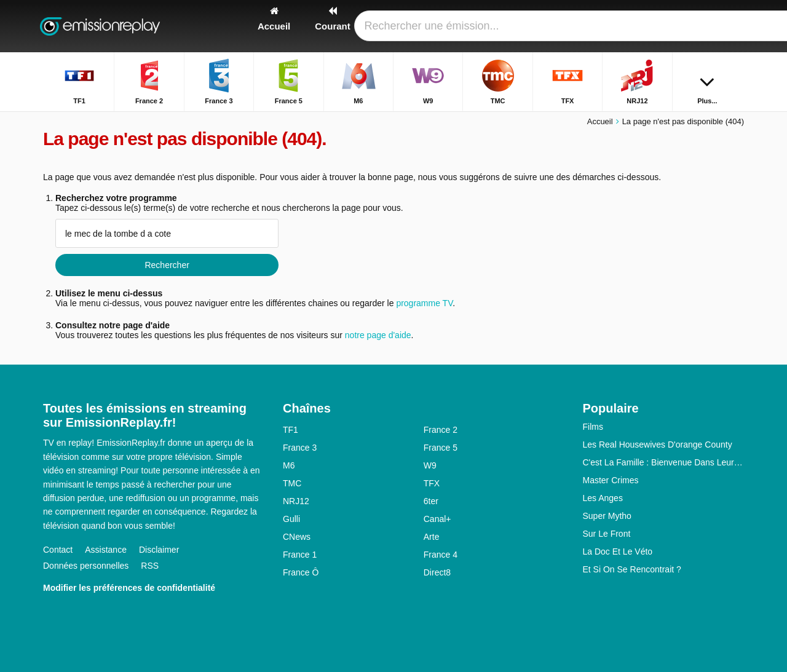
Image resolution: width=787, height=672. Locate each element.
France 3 (300, 448)
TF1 (291, 430)
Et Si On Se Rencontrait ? (632, 569)
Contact (58, 550)
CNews (297, 537)
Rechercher (167, 265)
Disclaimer (159, 550)
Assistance (106, 550)
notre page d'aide (377, 335)
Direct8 (437, 572)
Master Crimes (611, 480)
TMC (292, 483)
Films (593, 427)
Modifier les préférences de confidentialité (129, 588)
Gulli (291, 519)
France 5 (441, 448)
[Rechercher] (730, 26)
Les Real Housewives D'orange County (658, 445)
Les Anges (603, 498)
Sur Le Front (607, 534)
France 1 (300, 555)
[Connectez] (689, 26)
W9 (430, 465)
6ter (431, 501)
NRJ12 (296, 501)
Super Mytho (607, 516)
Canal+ (437, 519)
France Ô (301, 572)
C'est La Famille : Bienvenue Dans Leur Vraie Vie (664, 462)
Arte (432, 537)
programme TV (424, 303)
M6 (289, 465)
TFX (432, 483)
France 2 (441, 430)
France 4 (441, 555)
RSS (150, 566)
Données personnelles (86, 566)
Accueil (600, 121)
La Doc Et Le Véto (618, 551)
